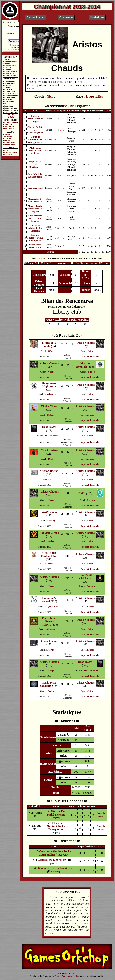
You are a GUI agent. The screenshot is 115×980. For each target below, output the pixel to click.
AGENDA (7, 88)
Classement (67, 18)
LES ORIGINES (9, 66)
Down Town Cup (10, 112)
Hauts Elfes (94, 96)
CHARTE (7, 64)
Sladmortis (51, 394)
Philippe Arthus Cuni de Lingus (35, 119)
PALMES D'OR (9, 92)
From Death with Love (85, 577)
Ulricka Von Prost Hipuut (35, 246)
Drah (51, 459)
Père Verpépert (35, 188)
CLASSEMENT (9, 82)
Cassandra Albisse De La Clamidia (35, 228)
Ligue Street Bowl (11, 108)
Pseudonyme (14, 26)
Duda (51, 564)
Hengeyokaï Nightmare (49, 385)
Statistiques (97, 18)
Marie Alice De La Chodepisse (35, 200)
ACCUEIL (7, 60)
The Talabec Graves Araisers (49, 621)
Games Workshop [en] (66, 976)
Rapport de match (90, 357)
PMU (5, 103)
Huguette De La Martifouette (35, 164)
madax (51, 541)
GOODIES (7, 139)
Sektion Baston (49, 471)
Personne (91, 586)
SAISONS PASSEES (7, 69)
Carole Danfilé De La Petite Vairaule (35, 218)
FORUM (6, 141)
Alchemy (51, 629)
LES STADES (9, 101)
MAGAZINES (8, 129)
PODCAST (8, 125)
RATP (82, 493)
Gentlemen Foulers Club (49, 554)
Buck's (91, 372)
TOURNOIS (8, 137)
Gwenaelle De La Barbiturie (55, 868)
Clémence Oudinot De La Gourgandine (56, 826)
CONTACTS (8, 135)
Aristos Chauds (85, 343)
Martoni (91, 500)
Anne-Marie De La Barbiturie (35, 175)
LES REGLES (9, 74)
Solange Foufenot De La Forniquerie (35, 238)
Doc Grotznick (51, 436)
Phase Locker (49, 641)
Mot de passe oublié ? (15, 49)
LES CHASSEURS (11, 95)
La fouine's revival (49, 600)
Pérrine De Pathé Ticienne (56, 813)
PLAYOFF (7, 86)
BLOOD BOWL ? (10, 72)
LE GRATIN (8, 90)
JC (51, 480)
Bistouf (51, 415)
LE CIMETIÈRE (9, 97)
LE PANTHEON (9, 76)
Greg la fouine (51, 607)
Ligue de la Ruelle (11, 110)
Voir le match (101, 815)
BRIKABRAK (8, 127)
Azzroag (51, 521)
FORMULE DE (9, 145)
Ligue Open (8, 106)
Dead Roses (49, 427)
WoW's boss (49, 512)
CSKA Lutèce (49, 450)
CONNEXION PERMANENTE (15, 46)
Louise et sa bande (49, 344)
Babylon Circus (49, 533)
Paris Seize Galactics (48, 684)
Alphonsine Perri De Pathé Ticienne (35, 151)
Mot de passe (14, 33)
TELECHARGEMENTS (11, 123)
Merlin (51, 650)
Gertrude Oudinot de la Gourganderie (35, 140)
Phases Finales (36, 18)
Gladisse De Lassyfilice (52, 860)
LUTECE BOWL (11, 116)
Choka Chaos (49, 406)
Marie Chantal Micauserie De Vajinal (35, 209)
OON (51, 351)
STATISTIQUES (9, 93)
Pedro (51, 691)
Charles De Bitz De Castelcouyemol (35, 130)
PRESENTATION (10, 62)
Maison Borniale (83, 365)
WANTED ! (8, 99)
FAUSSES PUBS (10, 152)
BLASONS (8, 154)
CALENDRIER (9, 84)
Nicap (51, 96)
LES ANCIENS (9, 143)
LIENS (6, 150)
